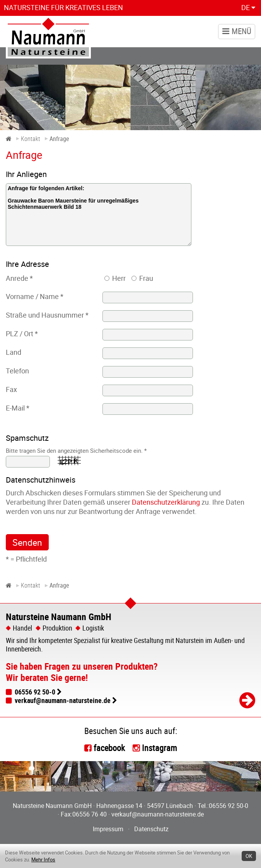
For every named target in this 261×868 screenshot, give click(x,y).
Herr (119, 278)
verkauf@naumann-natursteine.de (63, 700)
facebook (109, 748)
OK (249, 856)
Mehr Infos (43, 859)
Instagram (159, 748)
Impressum (108, 829)
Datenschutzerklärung (166, 502)
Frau (146, 278)
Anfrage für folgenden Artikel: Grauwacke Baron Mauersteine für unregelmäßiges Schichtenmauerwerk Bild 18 (99, 215)
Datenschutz (151, 829)
